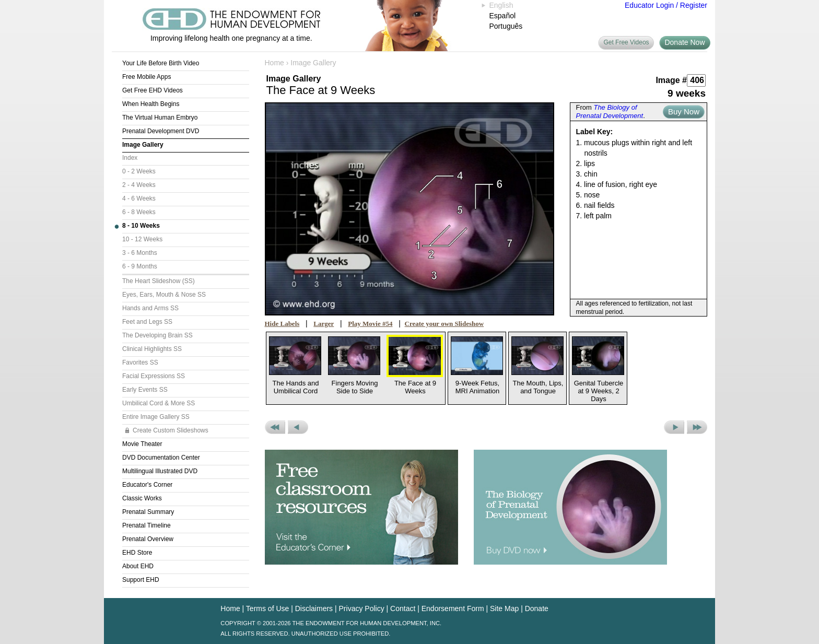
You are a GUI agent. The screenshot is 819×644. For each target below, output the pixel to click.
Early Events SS (145, 390)
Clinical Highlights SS (152, 349)
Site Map (504, 608)
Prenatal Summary (148, 512)
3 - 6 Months (140, 253)
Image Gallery (143, 145)
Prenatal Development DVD (161, 131)
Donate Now (685, 42)
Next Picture (674, 427)
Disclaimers (314, 608)
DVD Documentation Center (161, 458)
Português (506, 26)
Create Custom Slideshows (171, 430)
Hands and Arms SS (150, 308)
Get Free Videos (626, 42)
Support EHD (141, 580)
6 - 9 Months (140, 266)
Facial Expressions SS (154, 376)
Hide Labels (282, 324)
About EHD (138, 566)
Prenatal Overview (148, 539)
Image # (671, 80)
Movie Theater (142, 444)
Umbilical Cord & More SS (159, 403)
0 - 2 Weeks (139, 171)
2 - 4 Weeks (139, 185)
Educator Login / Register (666, 5)
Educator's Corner (147, 485)
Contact (403, 608)
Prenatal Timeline (147, 525)
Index (130, 158)
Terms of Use (267, 608)
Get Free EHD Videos (153, 90)
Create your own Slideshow (444, 324)
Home (274, 63)
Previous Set (275, 427)
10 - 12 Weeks (142, 239)
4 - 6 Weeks (139, 198)
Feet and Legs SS (147, 322)
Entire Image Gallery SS (156, 417)
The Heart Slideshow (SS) (159, 281)
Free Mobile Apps (147, 77)
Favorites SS (140, 362)
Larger (324, 324)
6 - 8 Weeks (139, 212)
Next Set (697, 427)
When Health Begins (151, 104)
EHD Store (137, 553)
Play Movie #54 (370, 324)
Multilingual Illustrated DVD (160, 471)
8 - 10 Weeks (141, 226)
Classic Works (142, 498)
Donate (537, 608)
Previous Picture (298, 427)
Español (503, 16)
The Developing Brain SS (157, 335)
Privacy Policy (362, 608)
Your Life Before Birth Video (161, 63)
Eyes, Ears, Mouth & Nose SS (164, 295)
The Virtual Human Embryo (160, 118)
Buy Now (684, 112)
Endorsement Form (453, 608)
